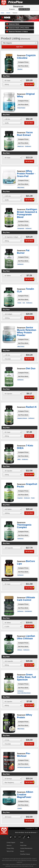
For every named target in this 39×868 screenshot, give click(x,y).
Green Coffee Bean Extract (24, 693)
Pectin (33, 498)
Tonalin (19, 303)
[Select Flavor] (12, 84)
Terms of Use (10, 851)
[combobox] (19, 43)
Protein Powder (21, 108)
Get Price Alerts (23, 66)
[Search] (31, 2)
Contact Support (11, 843)
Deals (22, 843)
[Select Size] (12, 81)
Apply (19, 47)
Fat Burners (28, 146)
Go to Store (30, 84)
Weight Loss (21, 146)
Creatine (20, 808)
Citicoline (20, 69)
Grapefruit (20, 498)
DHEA (19, 459)
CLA (24, 303)
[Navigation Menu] (36, 2)
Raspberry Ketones (22, 418)
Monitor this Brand (24, 9)
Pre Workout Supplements (24, 767)
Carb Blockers (28, 611)
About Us (9, 845)
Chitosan (20, 650)
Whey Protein (21, 187)
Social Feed (23, 845)
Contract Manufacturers (26, 848)
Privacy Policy (10, 848)
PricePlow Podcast (25, 854)
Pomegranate (21, 228)
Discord (22, 851)
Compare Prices (23, 62)
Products (12, 9)
